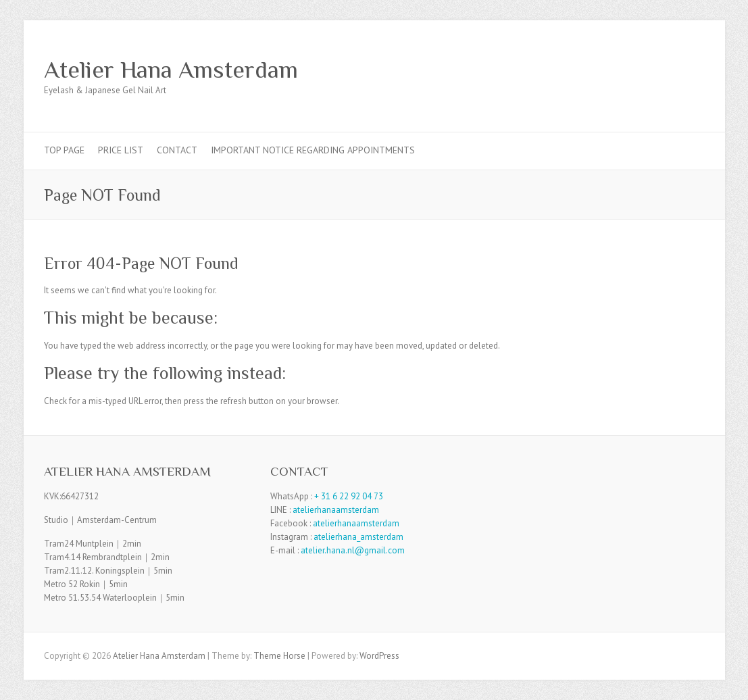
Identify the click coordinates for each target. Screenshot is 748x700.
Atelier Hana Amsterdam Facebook (671, 70)
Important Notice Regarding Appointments (313, 150)
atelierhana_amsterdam (358, 537)
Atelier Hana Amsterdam (171, 70)
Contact (177, 150)
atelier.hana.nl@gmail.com (353, 550)
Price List (121, 150)
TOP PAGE (64, 150)
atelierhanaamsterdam (336, 510)
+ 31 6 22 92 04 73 (349, 496)
